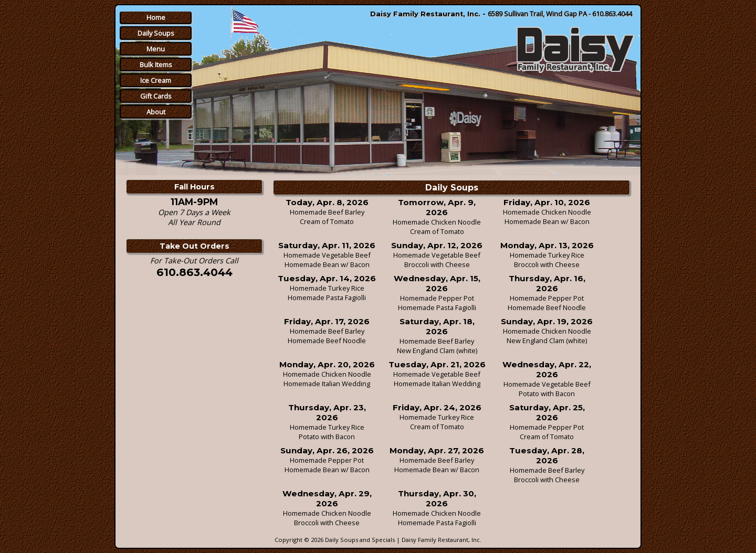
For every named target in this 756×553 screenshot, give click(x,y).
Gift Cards (156, 96)
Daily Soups (156, 33)
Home (156, 17)
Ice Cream (156, 80)
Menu (156, 49)
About (156, 112)
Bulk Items (156, 65)
